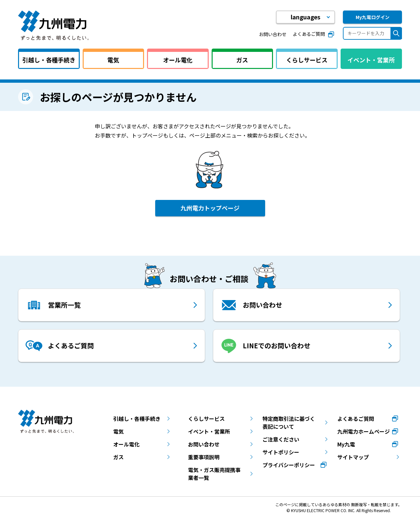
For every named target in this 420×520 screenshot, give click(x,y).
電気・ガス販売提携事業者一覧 (214, 474)
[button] (305, 17)
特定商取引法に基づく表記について (289, 422)
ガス (118, 457)
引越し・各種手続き (137, 419)
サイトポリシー (281, 452)
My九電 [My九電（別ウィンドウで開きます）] (346, 444)
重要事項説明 (204, 457)
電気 (118, 431)
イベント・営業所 (209, 431)
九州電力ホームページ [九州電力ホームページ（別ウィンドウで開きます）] (364, 431)
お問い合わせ (273, 34)
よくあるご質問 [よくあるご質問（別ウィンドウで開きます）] (309, 34)
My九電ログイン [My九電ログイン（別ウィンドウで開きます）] (373, 17)
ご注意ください (281, 439)
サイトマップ (353, 457)
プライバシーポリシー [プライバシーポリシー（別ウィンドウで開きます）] (289, 465)
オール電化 (126, 444)
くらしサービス (206, 419)
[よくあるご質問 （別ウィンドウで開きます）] (112, 346)
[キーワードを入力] (367, 33)
